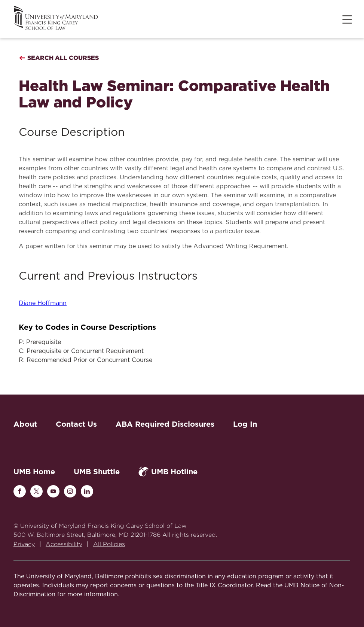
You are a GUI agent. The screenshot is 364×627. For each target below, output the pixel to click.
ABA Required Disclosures (165, 424)
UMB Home (34, 472)
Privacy (24, 544)
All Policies (109, 544)
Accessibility (64, 544)
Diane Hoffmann (43, 303)
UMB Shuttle (97, 472)
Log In (245, 424)
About (25, 424)
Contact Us (76, 424)
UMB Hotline (168, 471)
